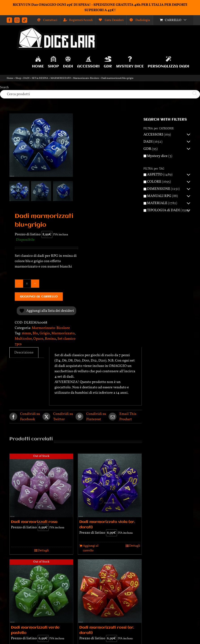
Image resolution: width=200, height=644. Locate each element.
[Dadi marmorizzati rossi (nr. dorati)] (110, 591)
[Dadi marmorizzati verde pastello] (41, 591)
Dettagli (43, 551)
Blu (35, 333)
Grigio (45, 333)
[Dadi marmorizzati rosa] (41, 485)
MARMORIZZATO (61, 78)
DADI (26, 78)
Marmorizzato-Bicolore (86, 78)
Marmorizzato (63, 333)
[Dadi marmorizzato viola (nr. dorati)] (110, 485)
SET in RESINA (40, 78)
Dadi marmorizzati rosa (34, 522)
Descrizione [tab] (24, 353)
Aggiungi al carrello (39, 297)
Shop (18, 78)
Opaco (38, 339)
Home (10, 78)
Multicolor (23, 339)
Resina (50, 339)
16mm (26, 333)
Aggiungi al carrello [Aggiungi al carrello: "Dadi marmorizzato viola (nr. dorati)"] (91, 548)
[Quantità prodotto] (27, 284)
